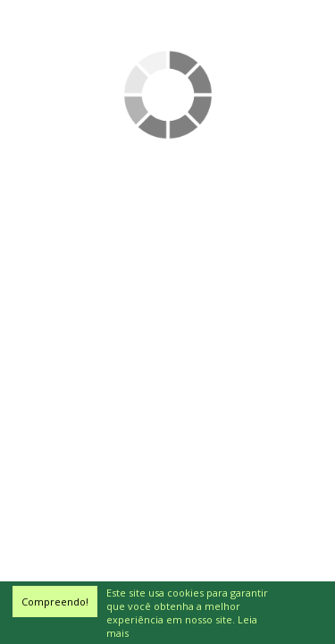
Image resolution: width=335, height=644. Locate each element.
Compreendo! (55, 602)
